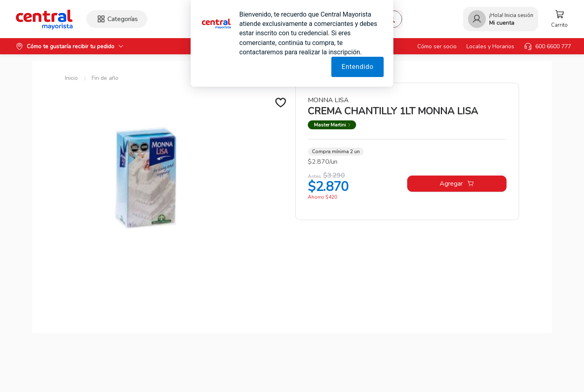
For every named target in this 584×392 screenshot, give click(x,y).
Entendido (357, 67)
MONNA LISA (328, 100)
